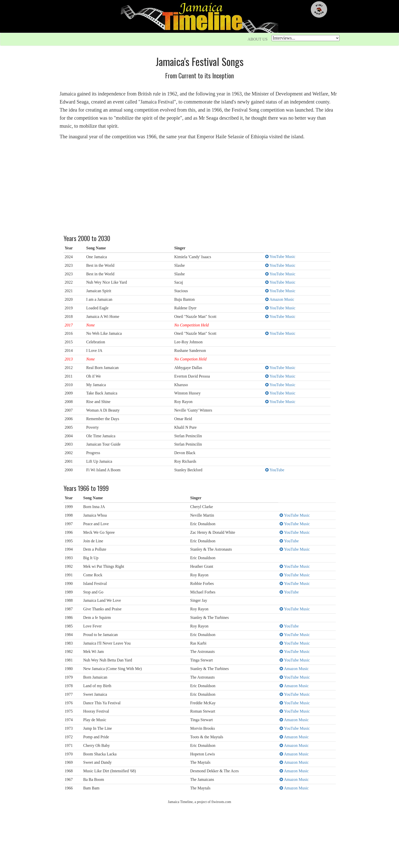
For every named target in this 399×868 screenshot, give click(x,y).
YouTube (275, 470)
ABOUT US (257, 39)
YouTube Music (280, 257)
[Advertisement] (200, 186)
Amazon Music (280, 299)
